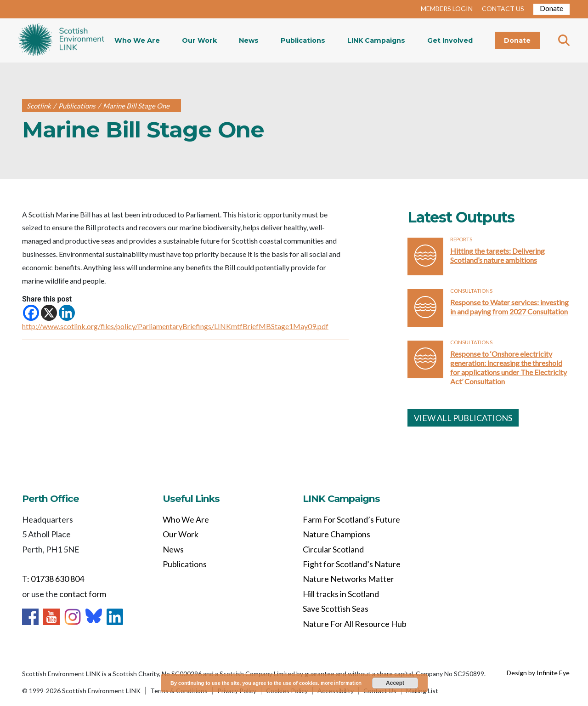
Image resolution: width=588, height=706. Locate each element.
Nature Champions (336, 534)
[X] (49, 313)
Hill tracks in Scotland (341, 594)
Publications (303, 40)
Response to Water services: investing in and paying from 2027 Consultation (509, 307)
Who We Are (137, 40)
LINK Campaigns (376, 40)
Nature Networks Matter (348, 579)
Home (61, 40)
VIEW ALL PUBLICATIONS (463, 418)
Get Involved (450, 40)
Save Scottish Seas (336, 609)
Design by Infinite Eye (538, 673)
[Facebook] (31, 313)
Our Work (199, 40)
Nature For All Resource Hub (355, 624)
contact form (83, 594)
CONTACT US (503, 9)
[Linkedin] (67, 313)
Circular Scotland (333, 549)
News (249, 40)
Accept (395, 683)
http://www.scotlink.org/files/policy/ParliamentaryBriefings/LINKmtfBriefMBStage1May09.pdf (175, 326)
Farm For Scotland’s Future (351, 519)
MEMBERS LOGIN (447, 9)
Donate (551, 8)
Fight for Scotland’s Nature (352, 564)
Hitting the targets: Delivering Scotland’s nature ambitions (498, 255)
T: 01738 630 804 (53, 579)
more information (341, 683)
